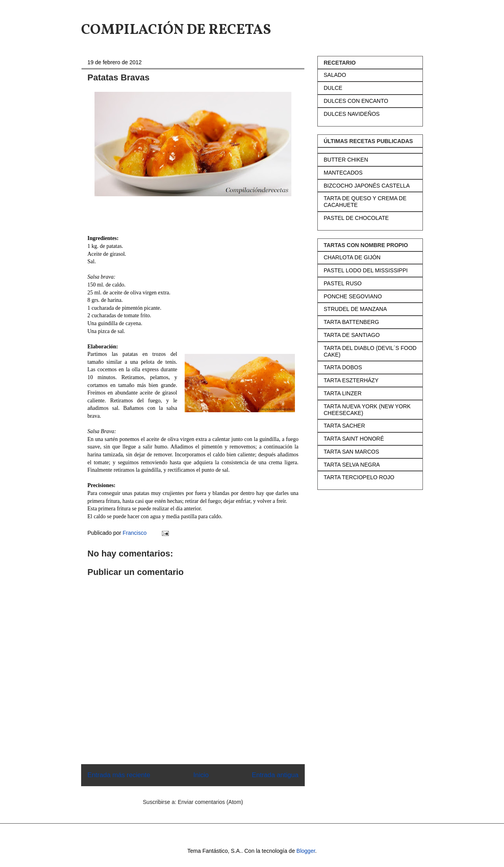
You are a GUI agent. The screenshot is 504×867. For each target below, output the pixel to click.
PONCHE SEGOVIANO (353, 296)
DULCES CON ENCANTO (356, 101)
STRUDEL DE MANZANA (355, 309)
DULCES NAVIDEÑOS (352, 114)
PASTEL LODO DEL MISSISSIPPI (366, 270)
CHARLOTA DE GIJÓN (352, 257)
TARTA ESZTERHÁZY (351, 380)
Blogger (306, 851)
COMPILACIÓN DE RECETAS (176, 30)
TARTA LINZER (343, 393)
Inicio (201, 775)
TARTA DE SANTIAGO (352, 335)
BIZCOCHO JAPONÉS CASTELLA (367, 186)
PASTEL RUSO (343, 283)
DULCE (333, 88)
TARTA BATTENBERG (351, 322)
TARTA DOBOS (343, 367)
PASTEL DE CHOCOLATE (356, 218)
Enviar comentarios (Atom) (210, 802)
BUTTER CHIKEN (346, 160)
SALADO (335, 75)
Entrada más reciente (119, 775)
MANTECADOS (343, 173)
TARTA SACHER (344, 426)
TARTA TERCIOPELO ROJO (359, 477)
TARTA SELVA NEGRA (352, 465)
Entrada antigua (275, 775)
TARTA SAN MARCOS (351, 452)
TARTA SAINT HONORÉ (354, 439)
